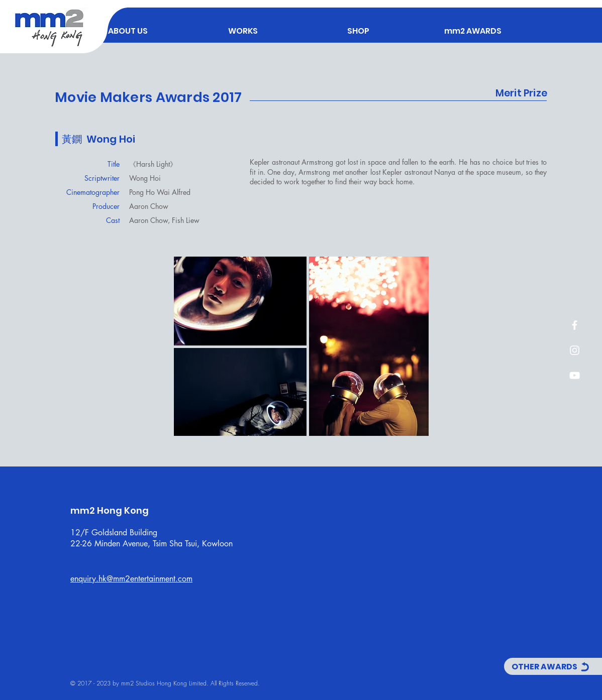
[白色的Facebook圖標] (575, 325)
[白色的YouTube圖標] (575, 375)
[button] (243, 27)
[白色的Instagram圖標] (575, 350)
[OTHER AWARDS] (553, 666)
